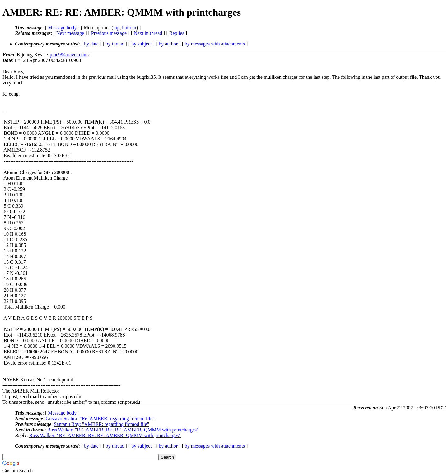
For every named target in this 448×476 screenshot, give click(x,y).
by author (168, 44)
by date (91, 44)
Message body (62, 28)
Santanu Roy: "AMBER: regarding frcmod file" (101, 424)
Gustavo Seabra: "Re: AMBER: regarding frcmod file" (100, 419)
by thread (115, 44)
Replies (177, 33)
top (116, 28)
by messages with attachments (215, 44)
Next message (70, 33)
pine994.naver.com (69, 55)
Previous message (109, 33)
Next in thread (148, 33)
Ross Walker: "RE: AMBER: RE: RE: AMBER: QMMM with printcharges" (123, 430)
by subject (141, 44)
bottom (129, 28)
